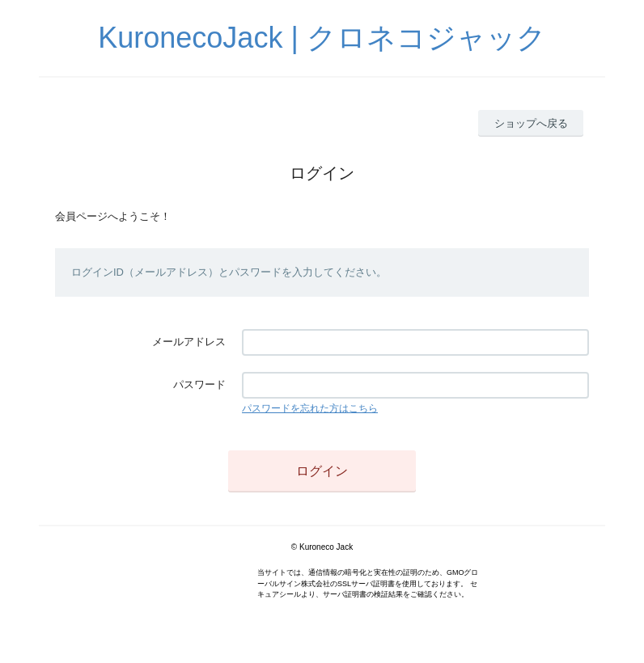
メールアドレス (189, 342)
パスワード (199, 384)
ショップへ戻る (531, 123)
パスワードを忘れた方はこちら (310, 408)
